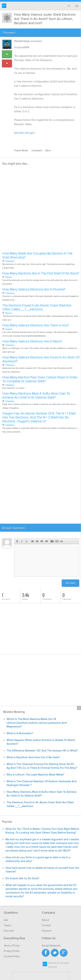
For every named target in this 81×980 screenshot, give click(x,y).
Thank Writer (21, 150)
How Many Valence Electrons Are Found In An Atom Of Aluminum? (41, 359)
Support (47, 931)
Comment (37, 150)
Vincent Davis (22, 41)
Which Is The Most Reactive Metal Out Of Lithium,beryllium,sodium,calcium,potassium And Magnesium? (37, 723)
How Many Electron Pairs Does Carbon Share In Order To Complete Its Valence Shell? (40, 379)
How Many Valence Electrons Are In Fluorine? (34, 289)
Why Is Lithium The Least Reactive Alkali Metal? (35, 775)
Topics (7, 925)
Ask (6, 920)
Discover (9, 931)
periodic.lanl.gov (24, 133)
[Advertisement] (40, 210)
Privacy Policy (12, 951)
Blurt (48, 150)
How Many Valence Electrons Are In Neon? (32, 341)
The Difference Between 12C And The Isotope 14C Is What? (42, 751)
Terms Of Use (12, 946)
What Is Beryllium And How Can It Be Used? (33, 757)
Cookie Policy (12, 956)
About (45, 920)
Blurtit (4, 6)
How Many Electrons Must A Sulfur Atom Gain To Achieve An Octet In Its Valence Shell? (36, 396)
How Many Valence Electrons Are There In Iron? (36, 325)
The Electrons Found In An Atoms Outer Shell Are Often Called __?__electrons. (37, 307)
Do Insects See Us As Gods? (22, 878)
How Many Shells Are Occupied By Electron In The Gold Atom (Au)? (37, 256)
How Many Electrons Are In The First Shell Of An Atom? (41, 273)
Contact (46, 925)
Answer (71, 583)
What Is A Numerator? (20, 733)
